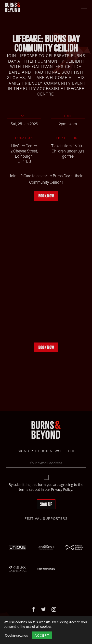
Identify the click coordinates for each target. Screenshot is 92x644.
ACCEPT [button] (42, 635)
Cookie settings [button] (16, 635)
